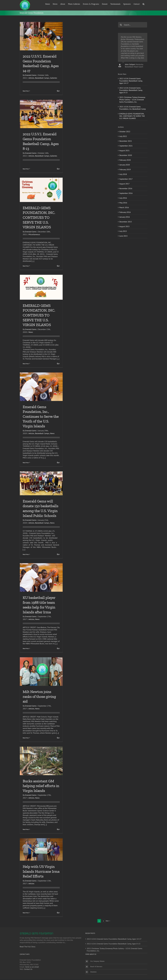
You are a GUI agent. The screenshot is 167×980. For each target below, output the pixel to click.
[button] (144, 4)
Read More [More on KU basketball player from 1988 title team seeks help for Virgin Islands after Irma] (26, 648)
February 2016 (125, 212)
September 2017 (126, 179)
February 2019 (125, 169)
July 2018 (123, 174)
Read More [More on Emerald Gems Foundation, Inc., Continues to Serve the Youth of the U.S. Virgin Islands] (26, 463)
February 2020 (125, 160)
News (31, 332)
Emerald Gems (31, 75)
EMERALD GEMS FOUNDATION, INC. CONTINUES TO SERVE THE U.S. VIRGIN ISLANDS (39, 217)
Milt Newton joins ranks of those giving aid (39, 696)
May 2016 (123, 203)
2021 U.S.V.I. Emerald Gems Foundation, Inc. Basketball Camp (133, 108)
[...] (33, 261)
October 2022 (125, 131)
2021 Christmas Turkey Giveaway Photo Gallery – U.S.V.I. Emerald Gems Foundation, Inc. (132, 100)
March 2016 (124, 207)
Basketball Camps (42, 78)
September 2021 (126, 146)
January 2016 (125, 217)
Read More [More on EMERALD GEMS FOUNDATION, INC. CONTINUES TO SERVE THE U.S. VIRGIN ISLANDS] (26, 266)
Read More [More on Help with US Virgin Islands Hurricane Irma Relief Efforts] (26, 913)
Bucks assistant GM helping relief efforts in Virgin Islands (41, 786)
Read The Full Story (27, 947)
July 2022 (123, 136)
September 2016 (126, 193)
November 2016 (126, 188)
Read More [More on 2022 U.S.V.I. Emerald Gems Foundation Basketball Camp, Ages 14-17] (26, 91)
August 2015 (124, 226)
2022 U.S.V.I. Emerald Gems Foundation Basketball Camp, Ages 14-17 (131, 81)
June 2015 (123, 236)
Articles (31, 78)
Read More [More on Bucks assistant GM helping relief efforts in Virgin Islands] (26, 829)
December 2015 (126, 222)
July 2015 (123, 231)
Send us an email (32, 967)
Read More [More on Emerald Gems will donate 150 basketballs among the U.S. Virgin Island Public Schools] (26, 554)
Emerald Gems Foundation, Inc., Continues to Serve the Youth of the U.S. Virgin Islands (41, 416)
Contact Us (28, 969)
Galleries (54, 78)
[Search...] (133, 25)
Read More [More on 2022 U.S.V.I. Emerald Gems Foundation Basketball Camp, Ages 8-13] (26, 169)
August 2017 (124, 184)
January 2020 (125, 165)
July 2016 (123, 198)
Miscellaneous (34, 234)
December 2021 (126, 141)
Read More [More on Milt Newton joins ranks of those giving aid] (26, 738)
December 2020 (126, 155)
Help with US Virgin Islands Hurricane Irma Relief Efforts (41, 871)
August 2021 (124, 150)
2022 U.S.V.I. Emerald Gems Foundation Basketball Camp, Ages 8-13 (131, 90)
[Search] (121, 25)
